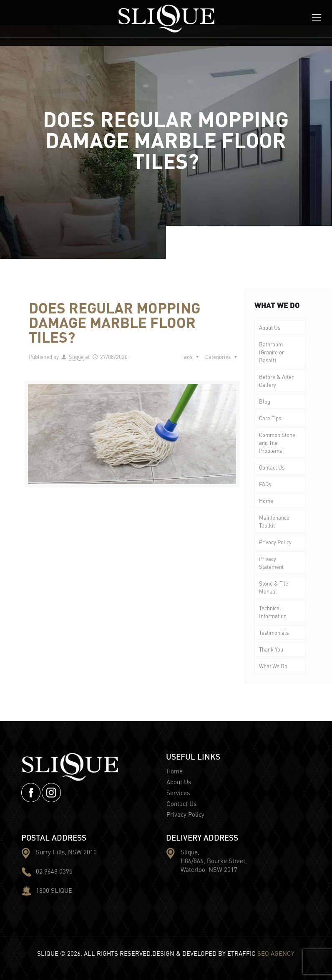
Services (178, 793)
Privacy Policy (275, 542)
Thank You (271, 649)
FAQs (265, 484)
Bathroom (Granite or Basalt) (272, 352)
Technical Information (273, 612)
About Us (270, 327)
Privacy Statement (271, 563)
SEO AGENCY (276, 953)
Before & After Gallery (276, 381)
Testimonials (274, 633)
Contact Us (272, 467)
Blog (265, 401)
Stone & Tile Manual (274, 587)
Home (266, 501)
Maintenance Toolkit (274, 521)
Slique (76, 357)
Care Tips (270, 418)
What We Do (273, 666)
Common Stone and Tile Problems (277, 443)
